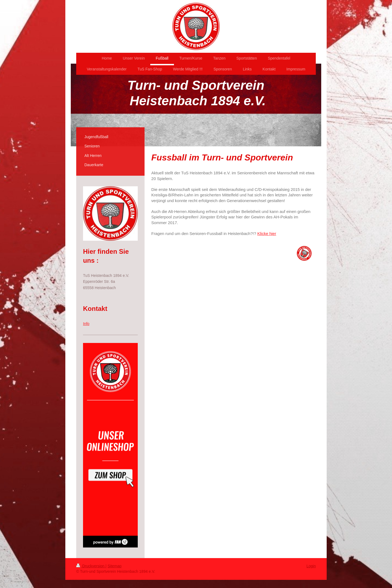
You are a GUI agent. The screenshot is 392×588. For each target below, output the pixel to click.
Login (311, 566)
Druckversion (91, 566)
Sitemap (114, 566)
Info (86, 324)
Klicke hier (267, 233)
